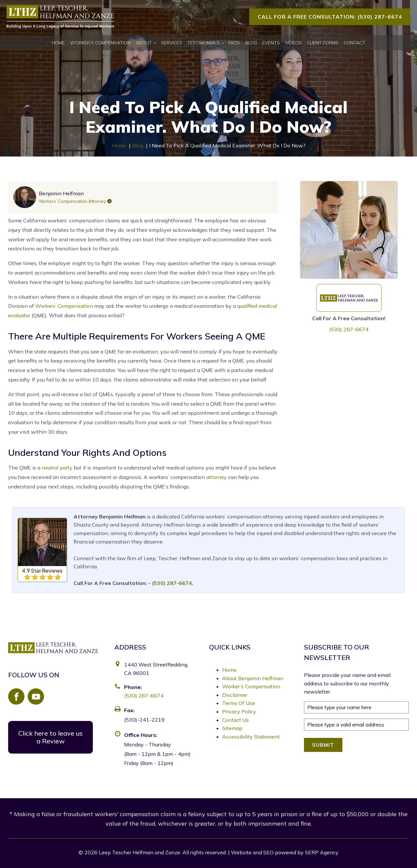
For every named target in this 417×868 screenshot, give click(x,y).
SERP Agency (322, 852)
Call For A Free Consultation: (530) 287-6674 (330, 17)
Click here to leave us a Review (50, 737)
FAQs (234, 43)
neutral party (57, 468)
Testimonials (203, 43)
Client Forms (323, 43)
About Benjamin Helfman (253, 678)
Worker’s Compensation (100, 43)
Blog (251, 43)
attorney (216, 477)
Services (172, 43)
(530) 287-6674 (349, 329)
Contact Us (236, 720)
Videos (293, 43)
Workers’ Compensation (64, 306)
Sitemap (232, 728)
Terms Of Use (239, 703)
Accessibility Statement (251, 737)
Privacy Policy (239, 711)
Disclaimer (235, 695)
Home (58, 43)
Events (271, 43)
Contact (354, 43)
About (144, 43)
